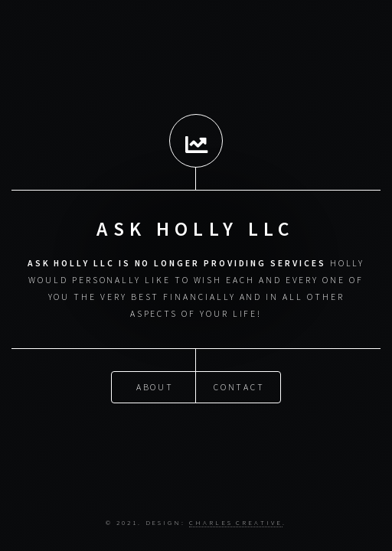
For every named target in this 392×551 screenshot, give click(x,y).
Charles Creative (236, 522)
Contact (240, 386)
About (155, 386)
